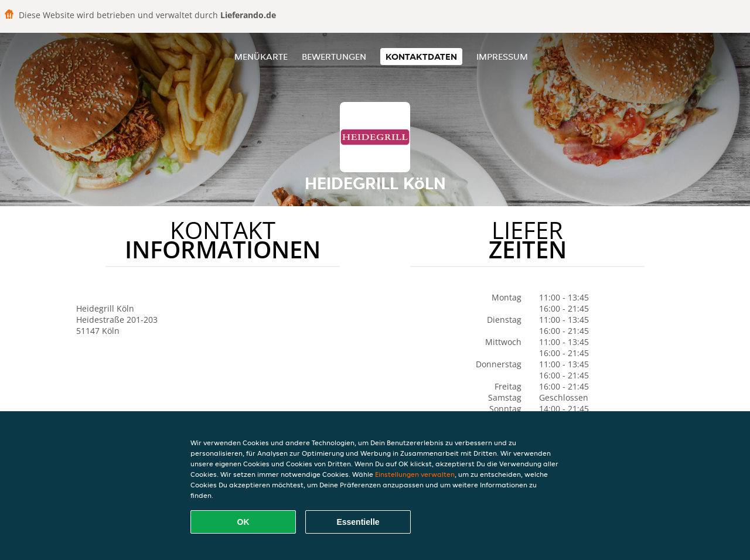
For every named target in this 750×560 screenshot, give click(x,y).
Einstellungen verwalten (415, 474)
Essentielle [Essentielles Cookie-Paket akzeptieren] (358, 522)
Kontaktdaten (421, 57)
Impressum (502, 57)
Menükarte (261, 57)
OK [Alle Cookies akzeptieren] (243, 522)
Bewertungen (334, 57)
